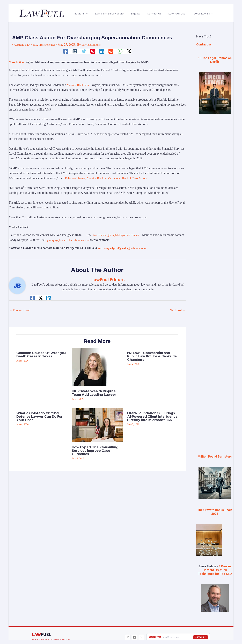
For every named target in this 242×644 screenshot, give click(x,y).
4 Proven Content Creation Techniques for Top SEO (215, 570)
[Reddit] (111, 51)
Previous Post (19, 310)
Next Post (178, 310)
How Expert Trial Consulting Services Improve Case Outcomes (95, 450)
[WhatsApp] (121, 51)
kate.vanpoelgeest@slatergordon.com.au (118, 235)
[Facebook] (65, 51)
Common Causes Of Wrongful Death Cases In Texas (41, 355)
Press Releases (49, 45)
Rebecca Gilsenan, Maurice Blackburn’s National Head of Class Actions (109, 178)
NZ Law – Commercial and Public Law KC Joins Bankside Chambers (152, 356)
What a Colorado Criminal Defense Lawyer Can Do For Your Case (39, 416)
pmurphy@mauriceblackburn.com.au (80, 240)
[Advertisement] (215, 174)
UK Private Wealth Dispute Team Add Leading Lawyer (94, 393)
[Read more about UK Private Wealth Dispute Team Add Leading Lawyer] (91, 367)
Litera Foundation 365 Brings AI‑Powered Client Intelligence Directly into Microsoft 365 (152, 416)
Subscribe (201, 637)
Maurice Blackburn (79, 85)
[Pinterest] (93, 51)
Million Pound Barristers (215, 456)
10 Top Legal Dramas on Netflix (215, 60)
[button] (86, 14)
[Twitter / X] (130, 51)
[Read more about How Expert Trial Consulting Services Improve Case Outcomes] (97, 425)
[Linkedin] (102, 51)
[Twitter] (83, 51)
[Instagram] (74, 51)
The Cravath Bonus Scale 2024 (215, 511)
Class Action (17, 62)
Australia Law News (26, 45)
